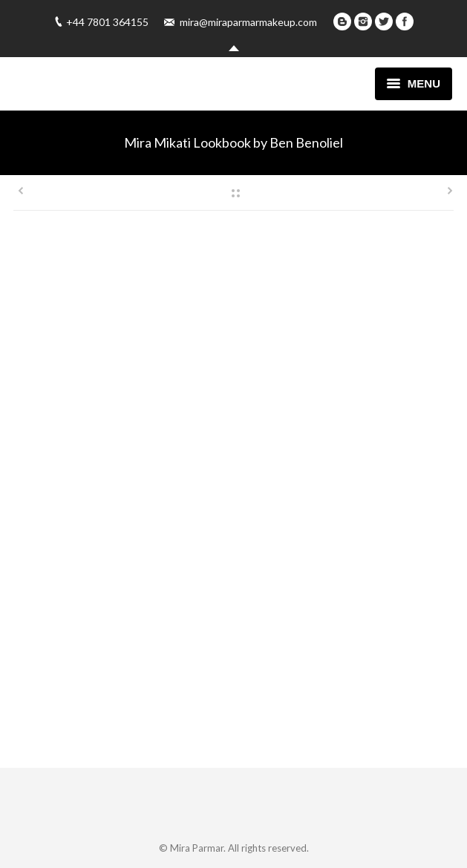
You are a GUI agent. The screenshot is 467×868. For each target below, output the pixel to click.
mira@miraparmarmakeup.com (248, 22)
